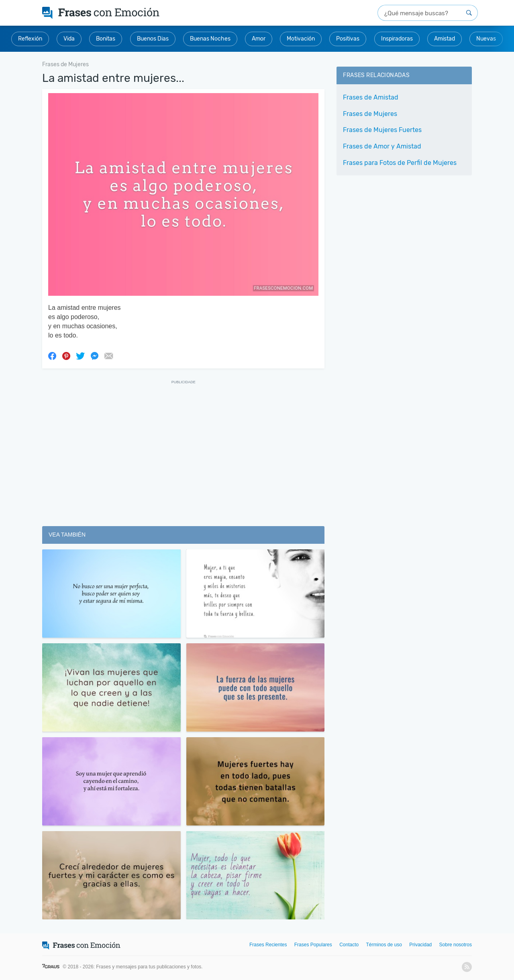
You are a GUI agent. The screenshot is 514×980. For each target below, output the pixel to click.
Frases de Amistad (371, 97)
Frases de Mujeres (370, 114)
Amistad (445, 39)
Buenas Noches (210, 39)
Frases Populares (313, 945)
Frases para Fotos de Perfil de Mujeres (400, 163)
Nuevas (486, 39)
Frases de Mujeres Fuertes (382, 130)
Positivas (348, 39)
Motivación (301, 39)
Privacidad (420, 945)
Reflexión (30, 39)
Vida (69, 39)
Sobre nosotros (456, 945)
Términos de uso (384, 945)
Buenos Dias (153, 39)
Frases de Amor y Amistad (382, 146)
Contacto (349, 945)
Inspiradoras (397, 39)
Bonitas (106, 39)
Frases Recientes (268, 945)
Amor (259, 39)
